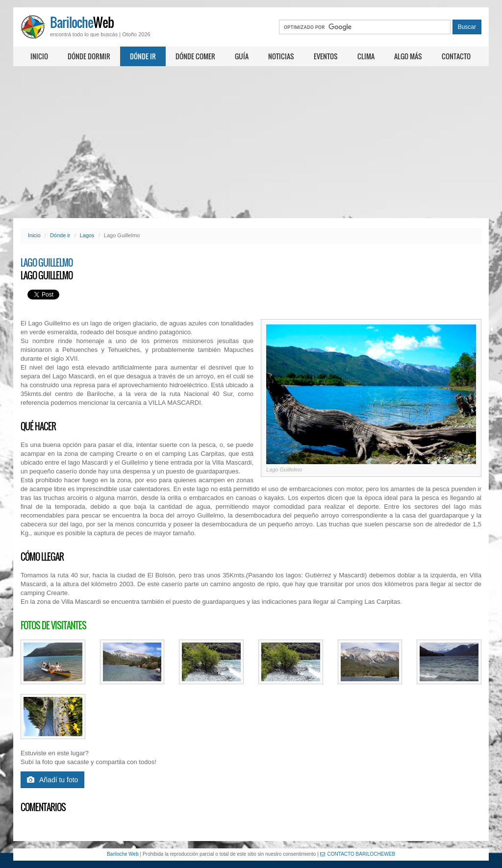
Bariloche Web (123, 854)
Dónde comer (195, 56)
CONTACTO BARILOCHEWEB (358, 854)
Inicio (39, 56)
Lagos (87, 235)
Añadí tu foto (52, 780)
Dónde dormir (89, 56)
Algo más (408, 56)
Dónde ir (143, 56)
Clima (366, 56)
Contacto (456, 56)
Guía (242, 56)
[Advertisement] (251, 142)
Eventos (326, 56)
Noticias (281, 56)
